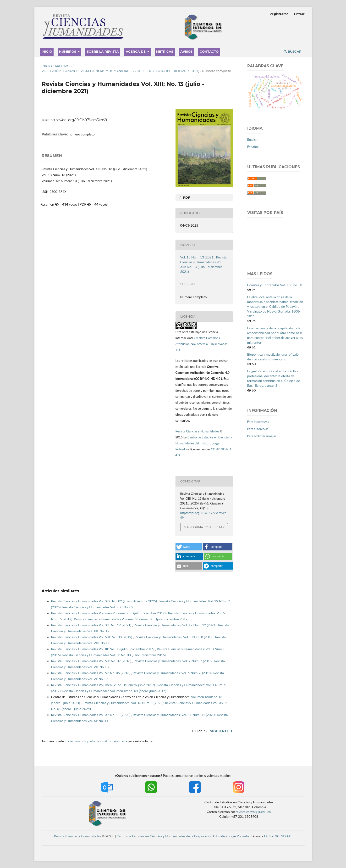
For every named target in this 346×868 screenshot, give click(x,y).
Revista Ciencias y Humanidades (198, 431)
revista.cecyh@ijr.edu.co (253, 812)
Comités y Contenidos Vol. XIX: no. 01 (275, 285)
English (253, 139)
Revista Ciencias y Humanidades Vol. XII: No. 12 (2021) (92, 625)
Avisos (186, 51)
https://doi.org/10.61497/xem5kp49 (79, 120)
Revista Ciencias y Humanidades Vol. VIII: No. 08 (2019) (92, 637)
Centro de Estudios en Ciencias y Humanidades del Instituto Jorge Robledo (204, 443)
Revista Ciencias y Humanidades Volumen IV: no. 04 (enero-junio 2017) (104, 685)
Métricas (165, 51)
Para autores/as (258, 429)
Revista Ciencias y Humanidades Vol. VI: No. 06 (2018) (91, 673)
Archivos (63, 66)
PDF (186, 197)
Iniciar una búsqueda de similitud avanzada (96, 741)
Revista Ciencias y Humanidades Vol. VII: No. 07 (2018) (92, 661)
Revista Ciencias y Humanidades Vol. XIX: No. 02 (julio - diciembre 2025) (104, 601)
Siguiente (219, 731)
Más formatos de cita (203, 527)
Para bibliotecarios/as (262, 436)
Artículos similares (60, 591)
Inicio (47, 51)
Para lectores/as (258, 422)
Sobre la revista (103, 51)
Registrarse (279, 14)
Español (253, 147)
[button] (189, 547)
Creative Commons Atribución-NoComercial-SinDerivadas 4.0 (201, 344)
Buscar (293, 51)
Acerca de (136, 51)
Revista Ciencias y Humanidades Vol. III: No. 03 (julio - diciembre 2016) (103, 649)
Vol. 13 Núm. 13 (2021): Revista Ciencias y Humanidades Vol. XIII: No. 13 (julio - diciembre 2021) (120, 71)
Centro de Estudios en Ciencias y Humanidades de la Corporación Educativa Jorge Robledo (183, 836)
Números (68, 51)
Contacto (209, 51)
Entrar (299, 14)
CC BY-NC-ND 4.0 (278, 836)
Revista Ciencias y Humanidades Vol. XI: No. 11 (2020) (91, 715)
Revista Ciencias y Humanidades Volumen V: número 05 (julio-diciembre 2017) (109, 613)
